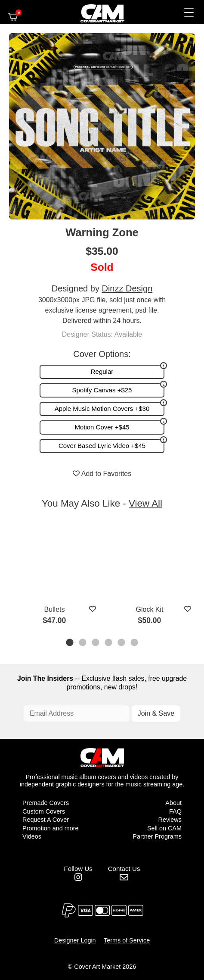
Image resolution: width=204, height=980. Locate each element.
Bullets (54, 609)
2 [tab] (83, 643)
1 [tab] (70, 643)
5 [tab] (122, 643)
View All (145, 503)
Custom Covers (44, 811)
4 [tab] (109, 643)
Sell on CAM (164, 828)
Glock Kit (149, 609)
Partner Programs (157, 836)
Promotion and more (50, 828)
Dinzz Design (127, 288)
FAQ (175, 811)
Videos (32, 836)
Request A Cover (46, 820)
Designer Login (75, 940)
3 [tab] (96, 643)
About (173, 803)
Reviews (170, 820)
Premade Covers (46, 803)
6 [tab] (135, 643)
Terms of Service (127, 940)
